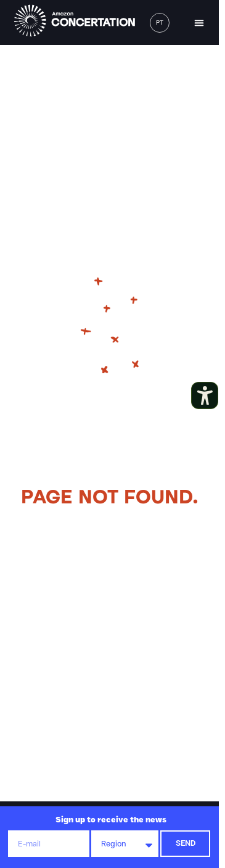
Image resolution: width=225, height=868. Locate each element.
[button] (199, 23)
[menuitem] (160, 23)
